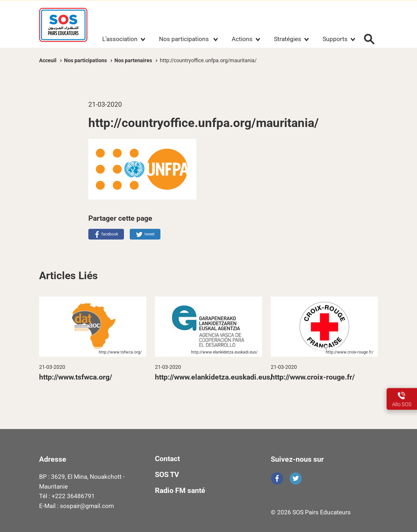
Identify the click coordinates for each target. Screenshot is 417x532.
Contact (167, 459)
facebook (110, 234)
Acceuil (48, 60)
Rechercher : (369, 39)
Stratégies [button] (288, 39)
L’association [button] (120, 39)
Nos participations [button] (185, 39)
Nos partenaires (133, 60)
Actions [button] (242, 39)
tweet (150, 234)
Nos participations (86, 60)
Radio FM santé (180, 490)
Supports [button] (335, 39)
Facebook (277, 478)
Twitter (296, 478)
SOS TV (167, 475)
